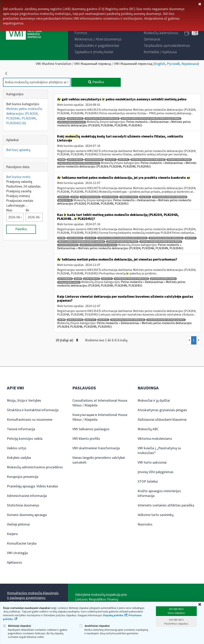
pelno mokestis (75, 119)
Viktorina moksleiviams (155, 439)
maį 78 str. (145, 197)
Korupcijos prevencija (23, 477)
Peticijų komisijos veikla (25, 439)
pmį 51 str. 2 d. (65, 200)
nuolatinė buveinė (94, 160)
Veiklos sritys (17, 448)
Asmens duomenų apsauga (27, 515)
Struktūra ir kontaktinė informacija (33, 410)
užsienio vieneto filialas (179, 160)
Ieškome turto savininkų (156, 515)
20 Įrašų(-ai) (67, 340)
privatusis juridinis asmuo (163, 279)
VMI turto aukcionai (152, 463)
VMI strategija (17, 553)
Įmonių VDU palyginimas (156, 472)
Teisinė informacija (21, 429)
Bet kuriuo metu (18, 177)
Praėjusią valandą (19, 182)
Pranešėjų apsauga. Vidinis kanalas (33, 486)
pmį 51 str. (111, 160)
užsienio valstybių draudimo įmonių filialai (161, 242)
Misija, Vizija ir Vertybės (24, 401)
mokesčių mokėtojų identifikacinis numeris (79, 163)
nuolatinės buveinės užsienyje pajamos (166, 320)
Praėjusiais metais (20, 201)
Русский (173, 64)
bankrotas (63, 197)
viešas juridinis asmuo (69, 282)
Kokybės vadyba (19, 458)
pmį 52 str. (191, 238)
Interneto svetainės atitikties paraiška (166, 505)
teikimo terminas (129, 197)
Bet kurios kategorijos (23, 104)
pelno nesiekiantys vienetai (72, 122)
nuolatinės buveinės (68, 245)
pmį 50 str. (124, 160)
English (160, 64)
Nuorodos (145, 524)
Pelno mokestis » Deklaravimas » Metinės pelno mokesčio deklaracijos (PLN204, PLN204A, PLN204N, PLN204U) (124, 124)
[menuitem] (81, 33)
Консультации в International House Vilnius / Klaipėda (100, 417)
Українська (190, 64)
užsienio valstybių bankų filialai (122, 242)
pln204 (61, 119)
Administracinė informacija (27, 496)
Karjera (12, 534)
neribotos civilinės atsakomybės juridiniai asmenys (122, 238)
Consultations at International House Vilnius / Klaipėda (100, 403)
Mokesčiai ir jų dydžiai (154, 401)
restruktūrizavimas (90, 197)
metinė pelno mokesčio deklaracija (102, 119)
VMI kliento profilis (86, 439)
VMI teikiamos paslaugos (91, 429)
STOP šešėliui (148, 482)
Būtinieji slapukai (17, 626)
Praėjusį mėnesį (18, 196)
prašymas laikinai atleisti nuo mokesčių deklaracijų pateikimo (151, 119)
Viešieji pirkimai (18, 524)
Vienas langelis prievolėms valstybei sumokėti (99, 460)
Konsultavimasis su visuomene (30, 420)
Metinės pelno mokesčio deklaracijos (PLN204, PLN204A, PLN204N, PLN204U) (24, 116)
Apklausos (14, 563)
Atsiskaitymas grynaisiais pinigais (162, 410)
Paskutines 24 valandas (23, 186)
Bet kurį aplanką (18, 150)
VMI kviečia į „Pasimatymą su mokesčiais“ (159, 451)
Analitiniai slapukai (95, 626)
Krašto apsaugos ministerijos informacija (159, 493)
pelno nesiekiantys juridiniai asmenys (98, 245)
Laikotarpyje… (17, 206)
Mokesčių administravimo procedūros (35, 467)
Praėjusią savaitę (19, 191)
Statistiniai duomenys (23, 505)
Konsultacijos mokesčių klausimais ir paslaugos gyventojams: (33, 595)
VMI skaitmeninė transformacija (96, 448)
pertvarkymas (65, 279)
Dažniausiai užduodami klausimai (162, 420)
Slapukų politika (113, 615)
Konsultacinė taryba (22, 543)
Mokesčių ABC (148, 429)
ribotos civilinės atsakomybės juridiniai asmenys (81, 242)
